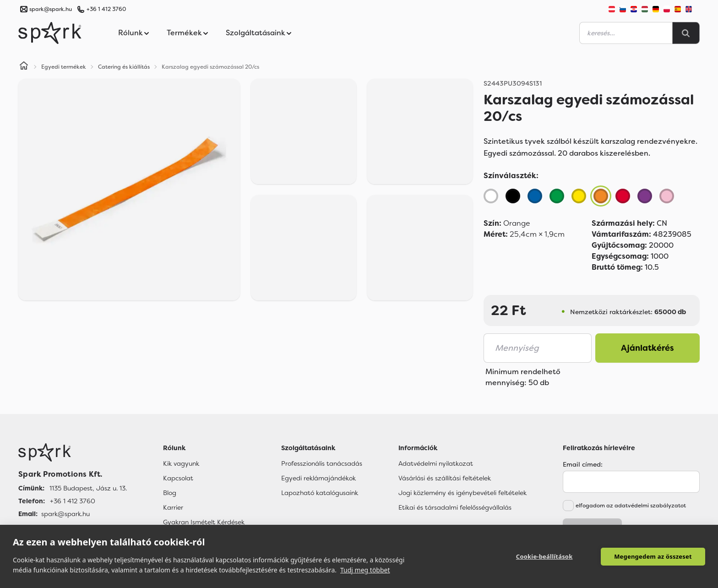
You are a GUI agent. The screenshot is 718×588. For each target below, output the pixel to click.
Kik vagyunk (181, 463)
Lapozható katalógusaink (320, 493)
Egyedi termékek (64, 67)
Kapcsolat (178, 478)
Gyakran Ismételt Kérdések (204, 522)
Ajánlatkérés (647, 348)
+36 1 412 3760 (106, 9)
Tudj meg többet (365, 570)
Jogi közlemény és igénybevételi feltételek (462, 493)
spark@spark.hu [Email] (65, 514)
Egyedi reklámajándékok (318, 478)
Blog (170, 493)
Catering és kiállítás (124, 67)
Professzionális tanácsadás (322, 463)
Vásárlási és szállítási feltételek (445, 478)
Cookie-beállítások (545, 556)
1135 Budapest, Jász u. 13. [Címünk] (88, 488)
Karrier (173, 507)
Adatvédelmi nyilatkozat (436, 463)
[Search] (686, 33)
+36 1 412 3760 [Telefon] (73, 501)
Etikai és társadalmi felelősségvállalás (455, 507)
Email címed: (583, 464)
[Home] (24, 67)
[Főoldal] (73, 452)
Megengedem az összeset (653, 556)
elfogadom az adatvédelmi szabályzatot (631, 506)
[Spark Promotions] (50, 33)
